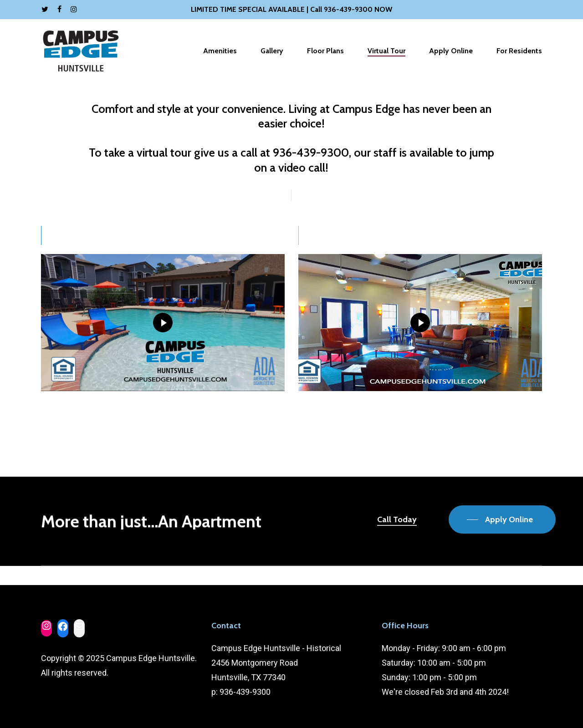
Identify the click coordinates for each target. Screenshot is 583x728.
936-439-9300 (245, 692)
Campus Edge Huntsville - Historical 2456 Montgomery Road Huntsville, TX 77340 (276, 663)
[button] (502, 519)
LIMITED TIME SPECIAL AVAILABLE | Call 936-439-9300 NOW (291, 9)
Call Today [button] (397, 519)
